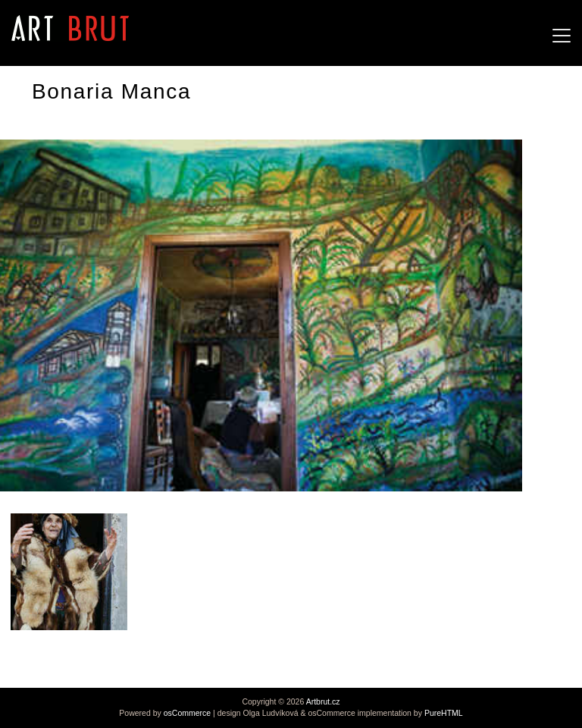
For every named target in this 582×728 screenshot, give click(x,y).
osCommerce (187, 713)
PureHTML (444, 713)
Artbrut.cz (323, 701)
